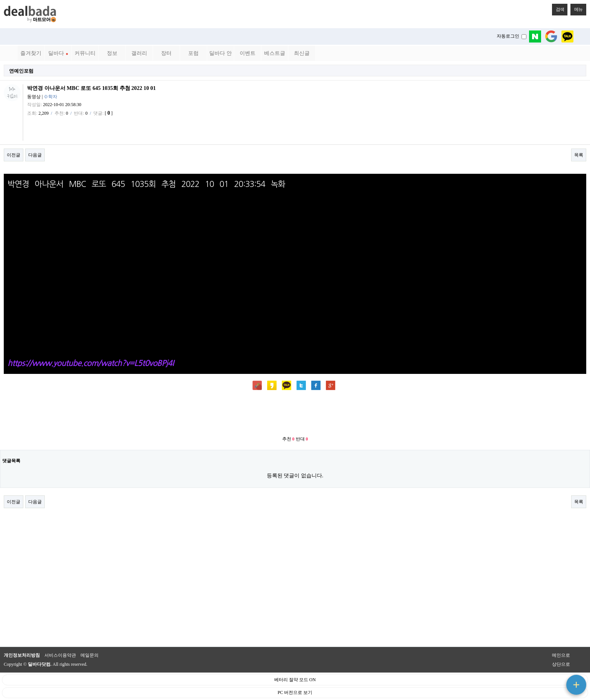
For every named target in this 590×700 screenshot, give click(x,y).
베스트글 (275, 53)
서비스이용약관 (60, 655)
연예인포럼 (21, 71)
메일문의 (90, 655)
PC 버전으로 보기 (295, 692)
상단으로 (561, 664)
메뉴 (576, 8)
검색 (558, 8)
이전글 (14, 155)
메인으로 (561, 655)
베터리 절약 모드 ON (295, 680)
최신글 (302, 53)
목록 (579, 155)
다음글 (35, 155)
